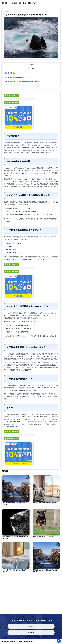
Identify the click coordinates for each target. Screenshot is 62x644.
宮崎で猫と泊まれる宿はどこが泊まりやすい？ (46, 572)
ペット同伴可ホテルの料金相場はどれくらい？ (16, 572)
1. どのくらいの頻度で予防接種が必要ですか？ (24, 83)
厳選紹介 (6, 11)
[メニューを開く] (59, 3)
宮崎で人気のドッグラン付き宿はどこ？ (46, 538)
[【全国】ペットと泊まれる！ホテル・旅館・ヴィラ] (19, 3)
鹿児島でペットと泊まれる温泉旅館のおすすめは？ (16, 538)
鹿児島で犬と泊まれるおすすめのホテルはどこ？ (46, 505)
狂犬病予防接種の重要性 (16, 79)
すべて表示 (31, 70)
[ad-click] (19, 99)
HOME (31, 626)
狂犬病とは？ (12, 74)
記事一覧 (31, 633)
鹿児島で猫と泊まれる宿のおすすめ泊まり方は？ (16, 505)
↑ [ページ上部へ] (59, 641)
